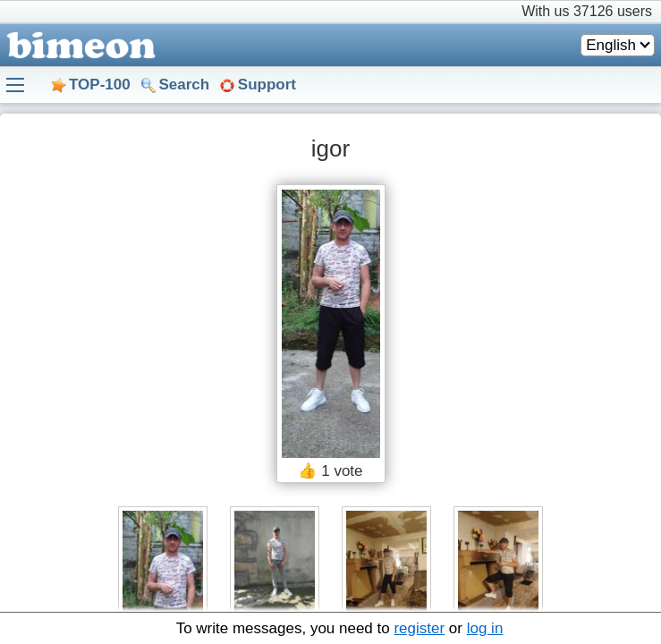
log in (485, 628)
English (611, 45)
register (419, 628)
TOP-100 (100, 85)
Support (267, 85)
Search (184, 85)
